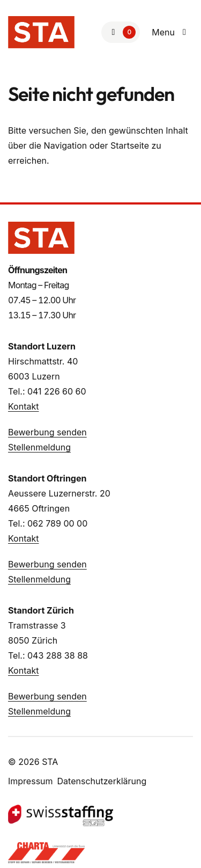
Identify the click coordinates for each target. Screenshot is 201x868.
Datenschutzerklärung (102, 781)
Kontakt (23, 406)
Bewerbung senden (47, 432)
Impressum (31, 781)
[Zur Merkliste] (121, 32)
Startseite (130, 145)
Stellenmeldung (39, 447)
